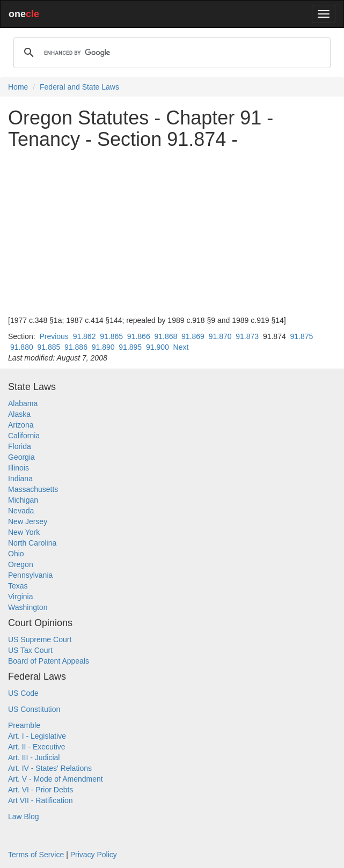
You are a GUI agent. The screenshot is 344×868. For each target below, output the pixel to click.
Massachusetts (33, 489)
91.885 (49, 347)
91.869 (193, 336)
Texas (18, 586)
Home (18, 87)
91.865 (111, 336)
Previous (54, 336)
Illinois (19, 468)
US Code (23, 693)
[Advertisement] (172, 232)
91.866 (139, 336)
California (24, 436)
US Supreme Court (40, 639)
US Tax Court (30, 650)
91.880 (22, 347)
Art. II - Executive (37, 747)
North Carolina (32, 543)
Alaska (19, 414)
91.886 (76, 347)
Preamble (24, 725)
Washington (28, 607)
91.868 (166, 336)
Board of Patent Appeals (49, 661)
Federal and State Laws (79, 87)
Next (181, 347)
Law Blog (24, 816)
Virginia (20, 597)
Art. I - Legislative (37, 736)
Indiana (20, 479)
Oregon (21, 564)
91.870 (220, 336)
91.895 (130, 347)
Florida (20, 446)
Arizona (21, 425)
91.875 (302, 336)
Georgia (21, 457)
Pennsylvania (30, 575)
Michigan (23, 500)
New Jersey (28, 521)
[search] (170, 53)
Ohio (16, 554)
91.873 (247, 336)
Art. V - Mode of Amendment (56, 779)
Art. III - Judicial (34, 757)
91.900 (158, 347)
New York (24, 532)
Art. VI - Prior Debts (41, 790)
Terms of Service (36, 855)
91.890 (103, 347)
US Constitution (34, 709)
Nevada (21, 511)
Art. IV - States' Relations (50, 768)
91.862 (85, 336)
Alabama (23, 403)
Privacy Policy (94, 855)
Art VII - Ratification (41, 800)
